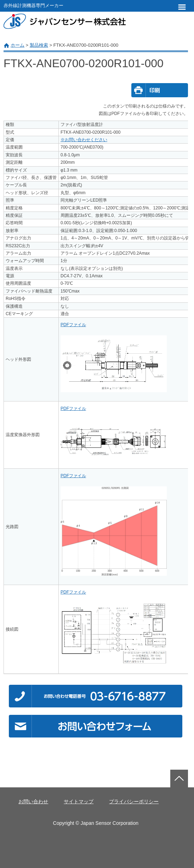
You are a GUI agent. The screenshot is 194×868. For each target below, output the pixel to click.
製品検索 (39, 45)
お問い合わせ (33, 802)
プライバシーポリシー (134, 802)
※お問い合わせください (84, 140)
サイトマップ (79, 802)
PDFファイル (73, 325)
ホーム (18, 45)
